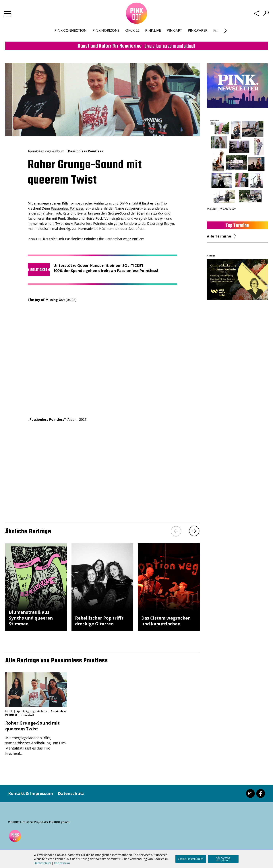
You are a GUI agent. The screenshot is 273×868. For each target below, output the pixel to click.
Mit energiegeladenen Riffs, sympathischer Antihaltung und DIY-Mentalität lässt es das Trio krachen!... (36, 738)
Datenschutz (71, 793)
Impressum (62, 863)
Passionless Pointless (67, 208)
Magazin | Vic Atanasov (221, 209)
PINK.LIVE (153, 33)
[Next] (225, 34)
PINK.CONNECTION (70, 33)
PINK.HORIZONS (106, 33)
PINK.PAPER (198, 33)
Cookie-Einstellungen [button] (191, 859)
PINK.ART (174, 33)
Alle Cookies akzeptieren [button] (223, 859)
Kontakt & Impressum (31, 793)
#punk (33, 151)
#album (58, 151)
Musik (9, 711)
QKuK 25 (132, 33)
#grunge (45, 151)
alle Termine (219, 236)
